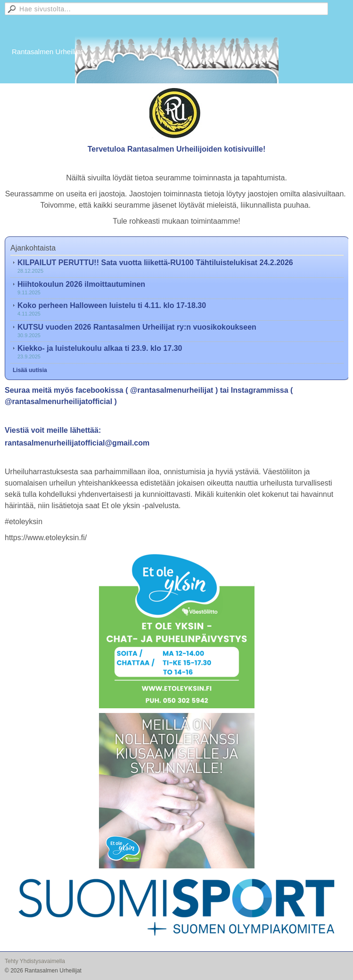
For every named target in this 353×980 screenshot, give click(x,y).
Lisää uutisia (30, 370)
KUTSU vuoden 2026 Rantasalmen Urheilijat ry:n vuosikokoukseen (137, 327)
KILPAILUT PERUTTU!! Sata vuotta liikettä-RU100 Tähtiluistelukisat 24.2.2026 (155, 263)
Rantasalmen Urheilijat (47, 52)
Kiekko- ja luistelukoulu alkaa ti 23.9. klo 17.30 (100, 348)
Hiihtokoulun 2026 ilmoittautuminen (81, 284)
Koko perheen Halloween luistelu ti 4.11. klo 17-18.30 (112, 305)
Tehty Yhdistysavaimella (35, 961)
